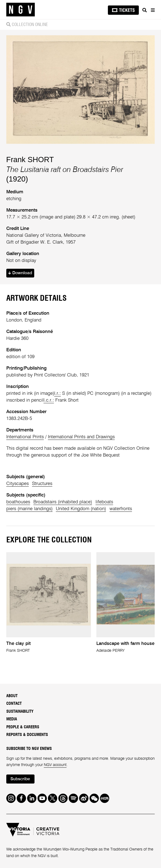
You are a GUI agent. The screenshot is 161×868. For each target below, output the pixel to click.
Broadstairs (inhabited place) (63, 502)
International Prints (25, 437)
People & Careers (23, 727)
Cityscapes (18, 484)
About (12, 696)
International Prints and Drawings (81, 437)
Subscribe (20, 779)
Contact (14, 704)
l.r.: (58, 394)
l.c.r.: (49, 400)
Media (12, 719)
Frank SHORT (30, 160)
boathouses (18, 502)
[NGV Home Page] (21, 10)
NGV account (55, 765)
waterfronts (121, 509)
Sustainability (20, 711)
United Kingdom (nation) (81, 509)
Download (20, 273)
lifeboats (104, 502)
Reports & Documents (27, 735)
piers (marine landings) (29, 509)
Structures (42, 484)
